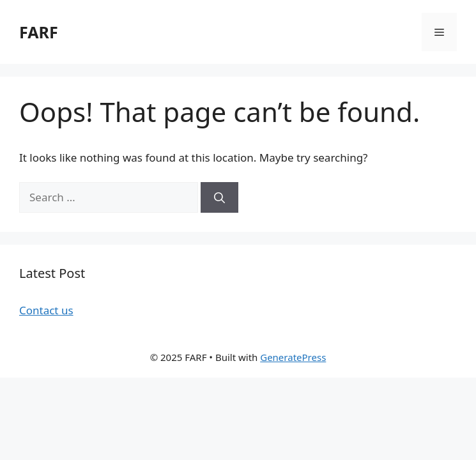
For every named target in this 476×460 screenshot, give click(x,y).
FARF (39, 32)
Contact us (46, 310)
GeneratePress (293, 357)
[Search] (219, 197)
